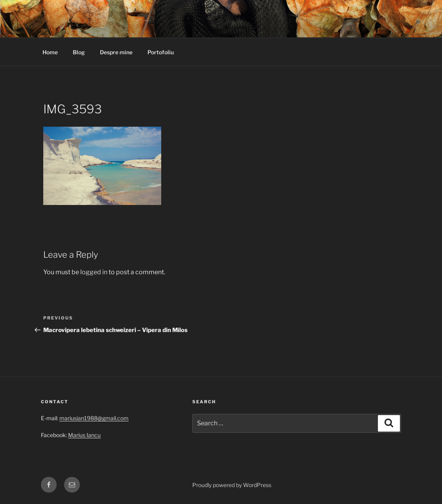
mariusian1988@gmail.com (94, 418)
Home (50, 52)
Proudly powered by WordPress (232, 485)
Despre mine (116, 52)
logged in (94, 272)
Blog (79, 52)
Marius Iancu (84, 435)
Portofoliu (161, 52)
